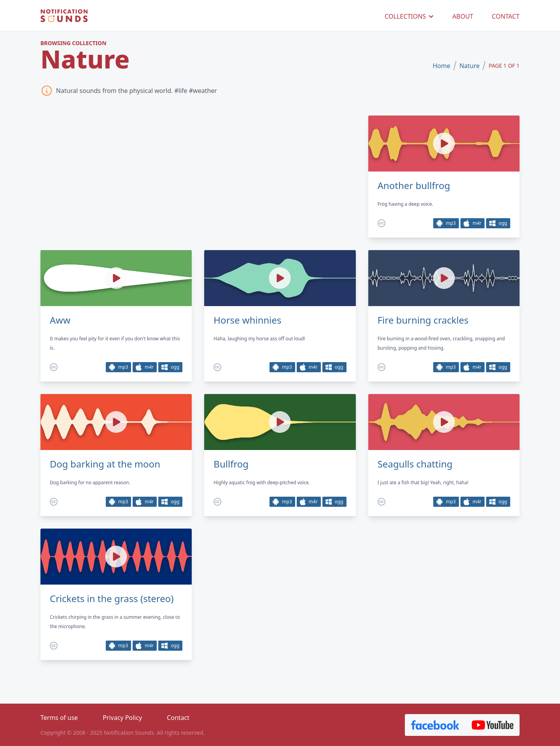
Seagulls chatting (415, 464)
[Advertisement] (198, 176)
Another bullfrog (414, 186)
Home (441, 66)
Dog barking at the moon (105, 464)
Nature (469, 66)
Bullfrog (231, 464)
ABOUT (463, 16)
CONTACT (506, 16)
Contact (178, 718)
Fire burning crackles (423, 320)
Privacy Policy (122, 718)
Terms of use (59, 718)
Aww (60, 320)
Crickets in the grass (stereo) (112, 599)
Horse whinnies (247, 320)
